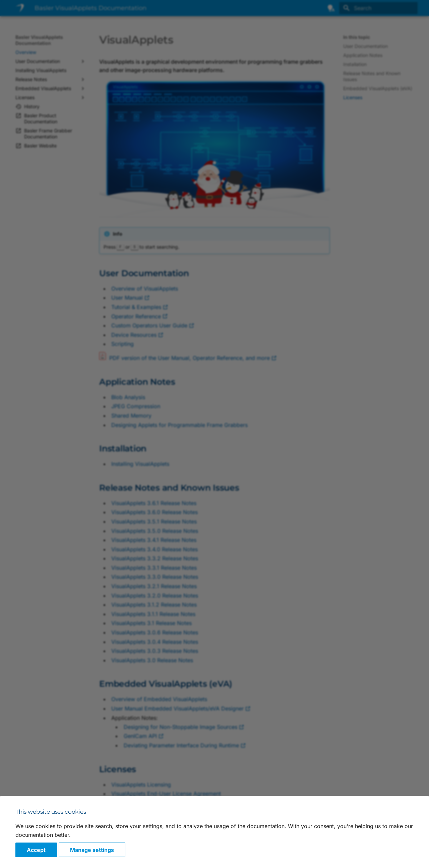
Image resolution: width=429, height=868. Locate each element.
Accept (36, 850)
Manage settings (92, 850)
